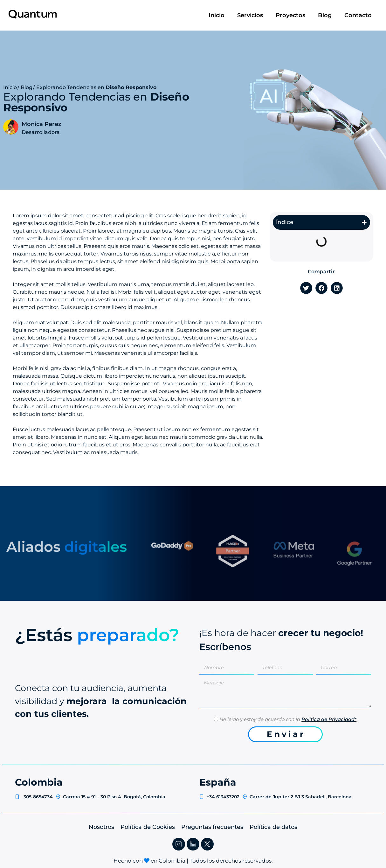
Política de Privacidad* (329, 719)
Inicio (217, 15)
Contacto (358, 15)
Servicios (250, 15)
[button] (364, 222)
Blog (325, 15)
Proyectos (290, 15)
